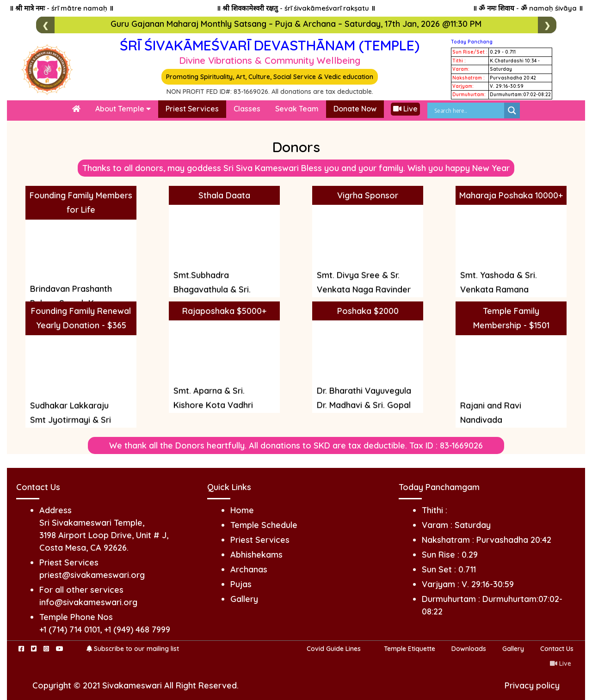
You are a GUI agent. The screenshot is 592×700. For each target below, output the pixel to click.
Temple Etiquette (410, 649)
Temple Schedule (264, 525)
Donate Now (355, 109)
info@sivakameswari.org (88, 602)
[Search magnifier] (512, 111)
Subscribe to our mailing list (133, 649)
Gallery (244, 599)
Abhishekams (256, 555)
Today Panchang (472, 42)
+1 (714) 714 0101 (70, 629)
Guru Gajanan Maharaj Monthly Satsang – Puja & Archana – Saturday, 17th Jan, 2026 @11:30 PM (296, 24)
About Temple (123, 109)
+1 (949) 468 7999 (137, 629)
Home (242, 510)
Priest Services (192, 109)
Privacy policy (532, 685)
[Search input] (468, 111)
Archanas (249, 569)
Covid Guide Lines (334, 649)
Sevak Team (297, 109)
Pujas (241, 584)
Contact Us (557, 649)
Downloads (469, 649)
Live (405, 109)
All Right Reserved (200, 685)
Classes (247, 109)
